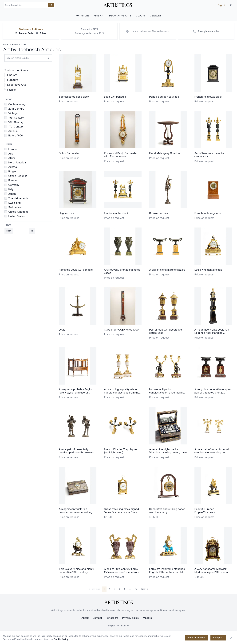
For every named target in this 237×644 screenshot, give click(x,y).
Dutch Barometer (69, 153)
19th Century (16, 118)
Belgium (13, 171)
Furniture (13, 80)
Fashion (12, 90)
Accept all (218, 638)
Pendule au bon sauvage (164, 97)
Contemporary (17, 104)
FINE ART (99, 16)
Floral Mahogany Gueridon (165, 153)
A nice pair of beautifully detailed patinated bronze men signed (77, 452)
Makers (147, 618)
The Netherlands (18, 198)
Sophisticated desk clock (74, 97)
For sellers (112, 618)
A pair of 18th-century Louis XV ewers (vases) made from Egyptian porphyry (122, 572)
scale (62, 330)
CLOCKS (141, 16)
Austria (13, 167)
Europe (13, 149)
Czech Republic (18, 176)
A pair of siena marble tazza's (167, 270)
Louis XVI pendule (115, 97)
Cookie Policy (61, 639)
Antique (13, 131)
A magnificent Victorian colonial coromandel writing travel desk (75, 512)
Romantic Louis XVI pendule (76, 270)
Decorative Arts (17, 85)
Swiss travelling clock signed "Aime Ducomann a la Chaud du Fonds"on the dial (122, 512)
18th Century (16, 122)
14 (136, 589)
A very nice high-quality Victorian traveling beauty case (168, 451)
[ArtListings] (119, 602)
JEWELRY (156, 16)
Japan (12, 194)
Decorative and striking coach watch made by (167, 511)
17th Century (16, 127)
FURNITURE (82, 16)
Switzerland (15, 207)
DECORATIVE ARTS (120, 16)
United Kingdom (18, 212)
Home (6, 44)
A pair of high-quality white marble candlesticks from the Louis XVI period (122, 393)
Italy (11, 189)
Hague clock (66, 213)
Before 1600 (16, 135)
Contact (97, 618)
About (85, 618)
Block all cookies (196, 638)
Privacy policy (131, 618)
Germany (14, 185)
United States (16, 216)
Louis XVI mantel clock (208, 270)
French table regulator (208, 213)
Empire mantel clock (116, 213)
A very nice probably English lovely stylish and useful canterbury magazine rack (76, 393)
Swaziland (14, 203)
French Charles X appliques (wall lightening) (121, 451)
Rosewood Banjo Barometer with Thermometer (121, 155)
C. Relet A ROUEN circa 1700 (121, 330)
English (113, 626)
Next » (145, 589)
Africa (12, 158)
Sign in (222, 5)
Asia (11, 154)
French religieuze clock (208, 97)
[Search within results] (48, 58)
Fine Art (12, 75)
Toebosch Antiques (31, 29)
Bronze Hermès (159, 213)
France (12, 180)
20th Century (16, 109)
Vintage (13, 113)
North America (17, 162)
